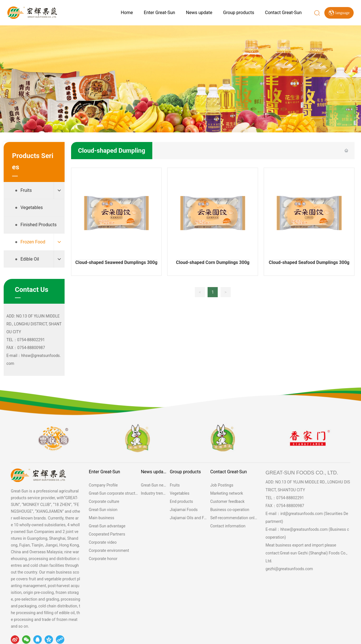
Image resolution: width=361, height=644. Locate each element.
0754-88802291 (290, 498)
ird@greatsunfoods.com (302, 514)
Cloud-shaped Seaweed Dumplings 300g (116, 262)
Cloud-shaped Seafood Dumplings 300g (309, 262)
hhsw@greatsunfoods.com (304, 529)
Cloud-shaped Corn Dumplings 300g (213, 262)
